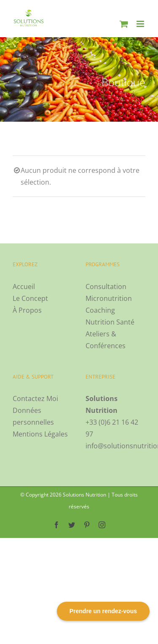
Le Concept (30, 298)
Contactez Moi (35, 398)
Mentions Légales (40, 434)
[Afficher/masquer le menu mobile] (141, 24)
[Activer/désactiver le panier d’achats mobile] (124, 24)
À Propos (27, 310)
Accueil (24, 287)
